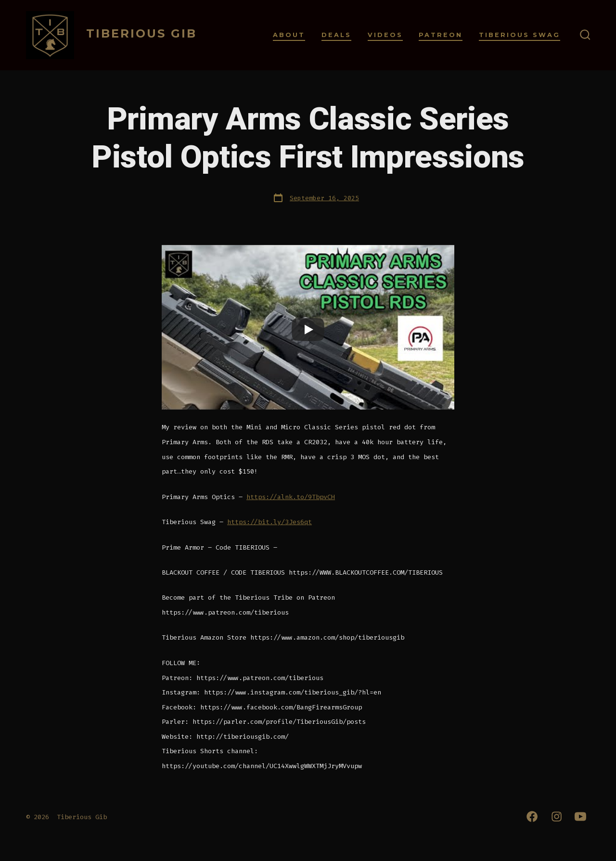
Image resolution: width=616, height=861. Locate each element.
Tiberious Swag (520, 35)
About (289, 35)
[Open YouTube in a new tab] (580, 816)
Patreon (441, 35)
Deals (336, 35)
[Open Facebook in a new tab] (532, 816)
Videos (385, 35)
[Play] (308, 330)
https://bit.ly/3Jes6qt (269, 522)
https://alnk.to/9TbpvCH (291, 497)
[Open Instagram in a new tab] (557, 816)
